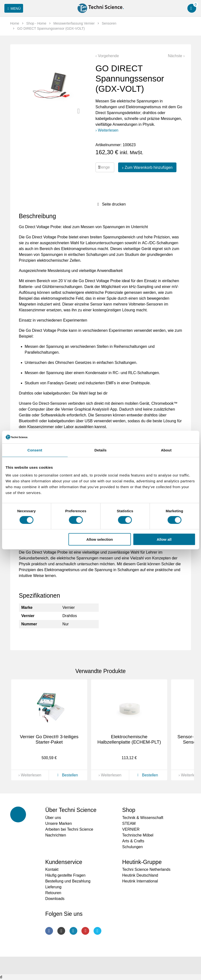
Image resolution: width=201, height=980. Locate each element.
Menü (13, 9)
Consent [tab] (35, 450)
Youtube (85, 931)
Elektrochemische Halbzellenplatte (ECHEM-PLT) (129, 739)
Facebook (49, 931)
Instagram (61, 931)
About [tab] (166, 450)
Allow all (164, 539)
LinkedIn (73, 931)
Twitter (97, 931)
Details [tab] (101, 450)
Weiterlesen (108, 130)
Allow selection (100, 539)
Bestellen (67, 775)
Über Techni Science (71, 810)
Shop (129, 810)
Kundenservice (64, 862)
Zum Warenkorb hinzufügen (149, 167)
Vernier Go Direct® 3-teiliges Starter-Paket (49, 739)
